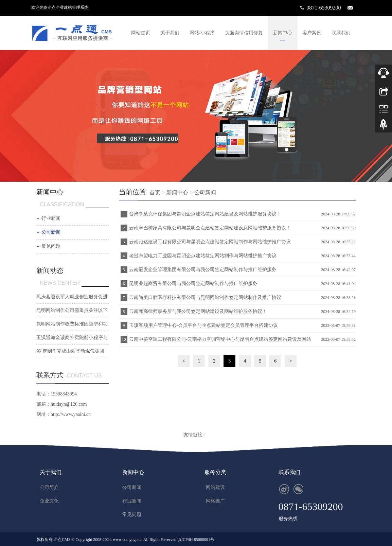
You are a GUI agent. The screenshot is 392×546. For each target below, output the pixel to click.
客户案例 (312, 33)
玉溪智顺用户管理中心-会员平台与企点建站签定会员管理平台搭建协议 (204, 325)
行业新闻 (51, 218)
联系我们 (341, 33)
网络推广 (215, 501)
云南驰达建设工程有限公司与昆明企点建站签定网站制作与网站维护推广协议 (210, 242)
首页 (155, 192)
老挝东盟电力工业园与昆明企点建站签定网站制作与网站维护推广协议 (203, 256)
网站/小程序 (202, 33)
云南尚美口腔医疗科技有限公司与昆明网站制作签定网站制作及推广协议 (205, 297)
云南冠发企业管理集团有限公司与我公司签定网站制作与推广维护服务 (203, 270)
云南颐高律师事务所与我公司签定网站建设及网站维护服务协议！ (198, 311)
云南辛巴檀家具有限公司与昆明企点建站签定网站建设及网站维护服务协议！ (210, 228)
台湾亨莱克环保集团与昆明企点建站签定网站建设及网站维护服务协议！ (205, 214)
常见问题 (51, 246)
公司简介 (49, 487)
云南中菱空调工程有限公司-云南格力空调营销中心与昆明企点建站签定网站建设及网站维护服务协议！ (219, 341)
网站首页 (141, 33)
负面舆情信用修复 (244, 33)
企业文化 (49, 501)
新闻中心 (283, 33)
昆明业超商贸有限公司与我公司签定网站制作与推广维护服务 (193, 284)
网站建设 (215, 487)
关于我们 (170, 33)
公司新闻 (205, 192)
